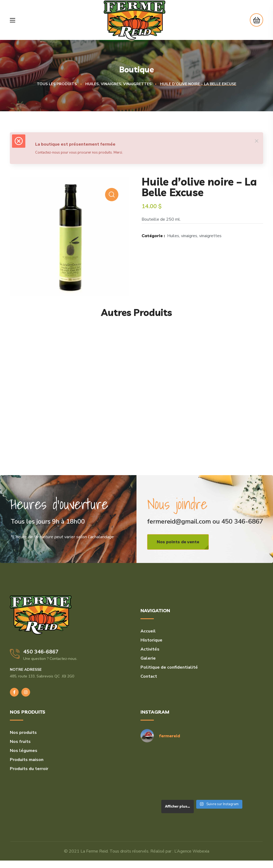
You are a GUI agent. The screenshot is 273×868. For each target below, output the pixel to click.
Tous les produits (57, 84)
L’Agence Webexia (192, 851)
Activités (150, 649)
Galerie (148, 658)
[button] (255, 20)
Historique (151, 640)
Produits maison (27, 760)
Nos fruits (20, 742)
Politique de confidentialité (169, 667)
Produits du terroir (29, 769)
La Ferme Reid (94, 851)
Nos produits (23, 733)
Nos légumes (24, 751)
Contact (149, 676)
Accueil (148, 631)
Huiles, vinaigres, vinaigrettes (118, 84)
